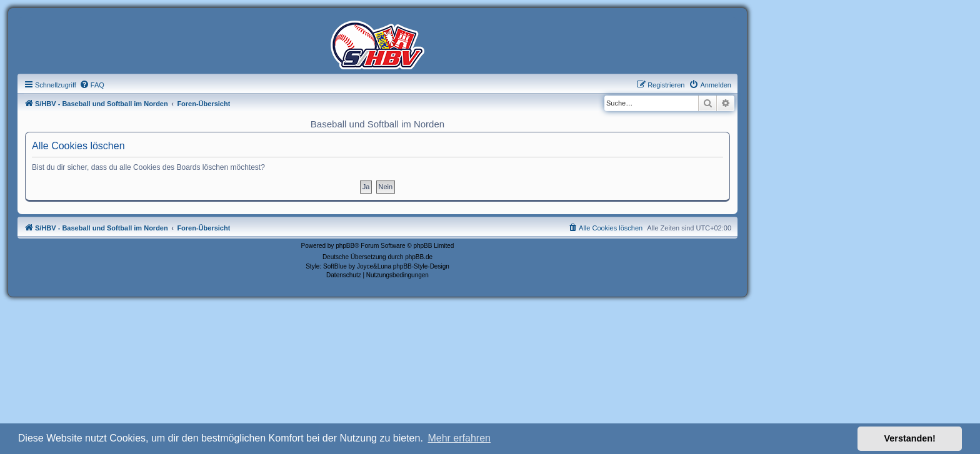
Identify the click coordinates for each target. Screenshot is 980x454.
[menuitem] (92, 85)
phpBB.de (419, 257)
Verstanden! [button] (910, 438)
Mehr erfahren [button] (459, 438)
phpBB (345, 246)
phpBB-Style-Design (421, 266)
